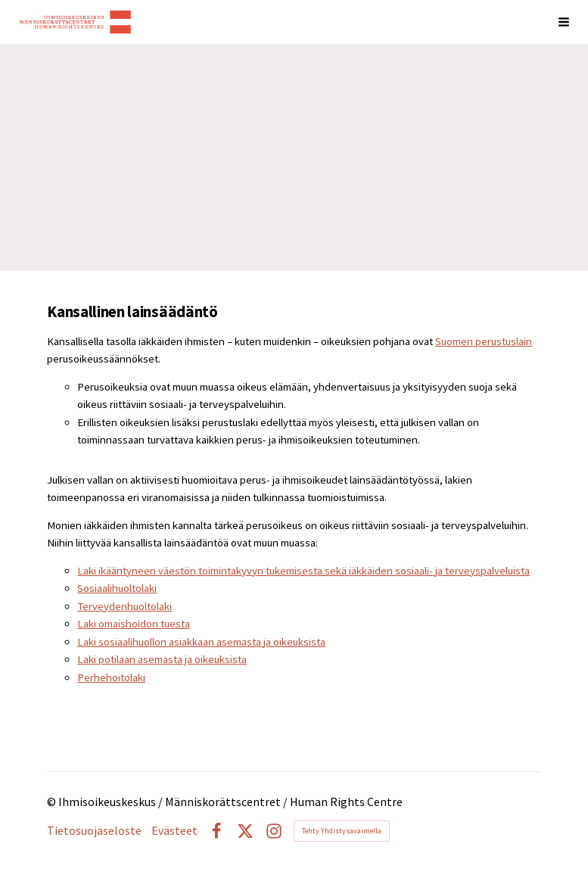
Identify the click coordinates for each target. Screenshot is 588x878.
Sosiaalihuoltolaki (117, 588)
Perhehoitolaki (111, 677)
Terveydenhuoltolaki (124, 606)
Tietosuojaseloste (94, 831)
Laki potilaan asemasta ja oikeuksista (162, 659)
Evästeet (174, 831)
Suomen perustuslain (484, 341)
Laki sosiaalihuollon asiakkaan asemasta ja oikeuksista (201, 642)
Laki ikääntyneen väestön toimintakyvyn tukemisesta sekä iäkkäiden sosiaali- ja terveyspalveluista (303, 571)
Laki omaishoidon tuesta (134, 624)
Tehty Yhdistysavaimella (342, 831)
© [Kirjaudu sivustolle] (53, 802)
